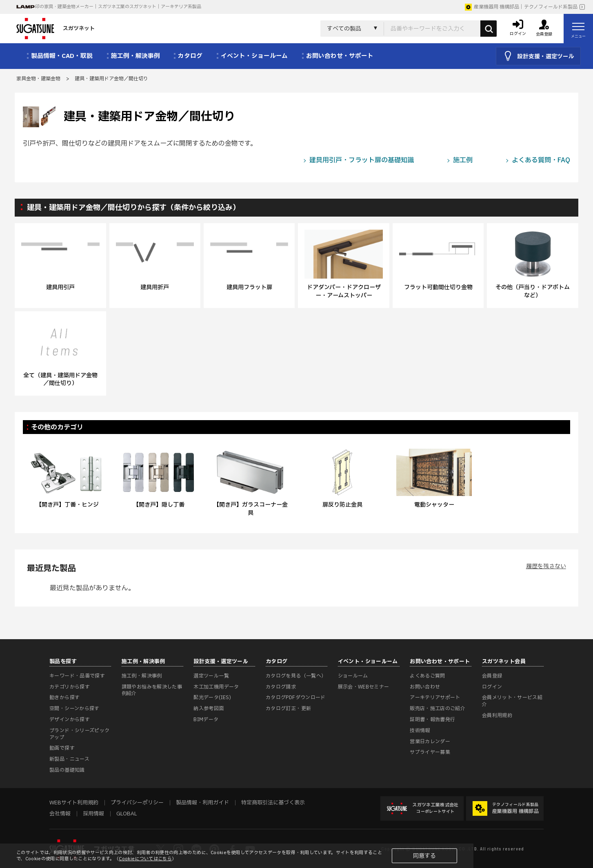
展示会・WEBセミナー (364, 687)
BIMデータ (206, 720)
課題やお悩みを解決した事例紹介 (152, 690)
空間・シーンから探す (74, 709)
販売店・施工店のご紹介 (438, 709)
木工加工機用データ (216, 687)
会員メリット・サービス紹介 (512, 701)
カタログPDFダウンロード (296, 697)
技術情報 (420, 731)
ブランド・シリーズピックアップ (79, 734)
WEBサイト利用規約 (74, 803)
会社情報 (60, 814)
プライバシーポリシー (137, 803)
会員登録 (492, 676)
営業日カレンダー (430, 742)
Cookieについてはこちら (145, 859)
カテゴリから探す (70, 687)
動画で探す (62, 748)
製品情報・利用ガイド (202, 803)
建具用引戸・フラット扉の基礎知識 (362, 160)
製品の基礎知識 (67, 770)
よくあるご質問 (428, 676)
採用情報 (93, 814)
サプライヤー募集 (430, 752)
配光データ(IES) (212, 697)
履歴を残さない (546, 566)
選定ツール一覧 (211, 676)
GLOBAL (127, 814)
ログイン (492, 687)
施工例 (463, 160)
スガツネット (56, 29)
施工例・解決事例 (142, 676)
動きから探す (64, 697)
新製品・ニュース (69, 759)
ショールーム (353, 676)
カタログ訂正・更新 (288, 709)
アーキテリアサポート (435, 697)
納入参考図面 (209, 709)
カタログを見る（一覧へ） (296, 676)
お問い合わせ (425, 687)
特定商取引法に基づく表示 (273, 803)
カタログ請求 (281, 687)
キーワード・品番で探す (77, 676)
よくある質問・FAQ (541, 160)
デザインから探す (70, 720)
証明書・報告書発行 (432, 720)
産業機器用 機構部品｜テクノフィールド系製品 (521, 7)
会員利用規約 (497, 715)
